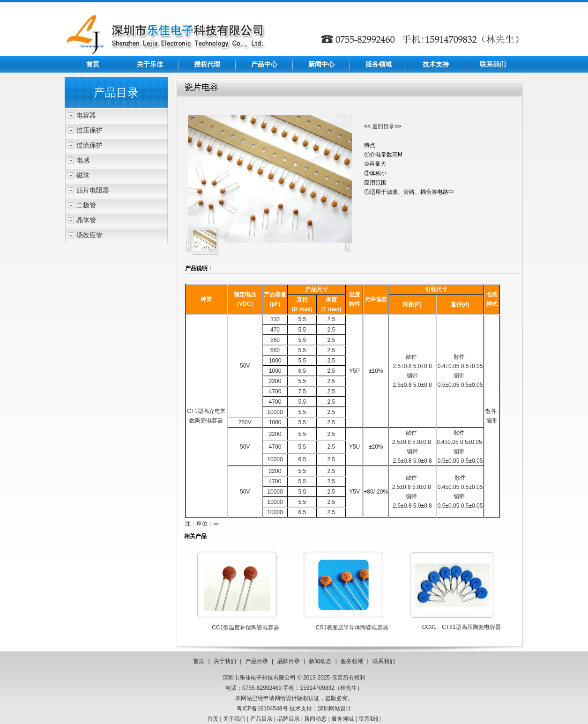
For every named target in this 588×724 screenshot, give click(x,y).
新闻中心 (321, 64)
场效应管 (89, 235)
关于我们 (225, 661)
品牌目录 (289, 661)
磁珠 (83, 175)
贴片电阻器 (93, 190)
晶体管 (86, 220)
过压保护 (89, 130)
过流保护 (89, 145)
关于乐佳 (150, 64)
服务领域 (379, 64)
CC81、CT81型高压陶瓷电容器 (461, 627)
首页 (93, 64)
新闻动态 (320, 661)
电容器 (86, 115)
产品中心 (264, 64)
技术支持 (436, 64)
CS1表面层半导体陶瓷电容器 (352, 628)
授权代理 (207, 64)
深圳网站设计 (335, 709)
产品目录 (257, 661)
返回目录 (383, 126)
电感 (83, 160)
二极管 (86, 205)
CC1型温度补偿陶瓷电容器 (246, 628)
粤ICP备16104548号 (262, 709)
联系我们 (493, 64)
